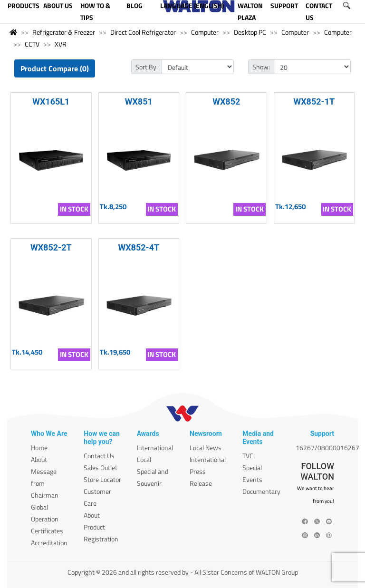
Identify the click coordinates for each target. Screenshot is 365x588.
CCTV (32, 44)
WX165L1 (51, 101)
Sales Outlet (101, 468)
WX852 (226, 101)
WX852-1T (314, 101)
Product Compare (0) (55, 68)
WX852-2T (51, 247)
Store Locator (102, 479)
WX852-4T (139, 247)
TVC (248, 456)
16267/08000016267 (327, 448)
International (155, 448)
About (39, 459)
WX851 (139, 101)
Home (39, 448)
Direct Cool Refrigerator (143, 32)
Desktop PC (250, 32)
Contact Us (99, 456)
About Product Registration (101, 527)
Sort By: (147, 67)
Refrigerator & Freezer (64, 32)
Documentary (261, 491)
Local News (206, 448)
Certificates (47, 531)
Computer (205, 32)
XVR (61, 44)
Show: (261, 67)
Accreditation (49, 543)
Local (144, 459)
